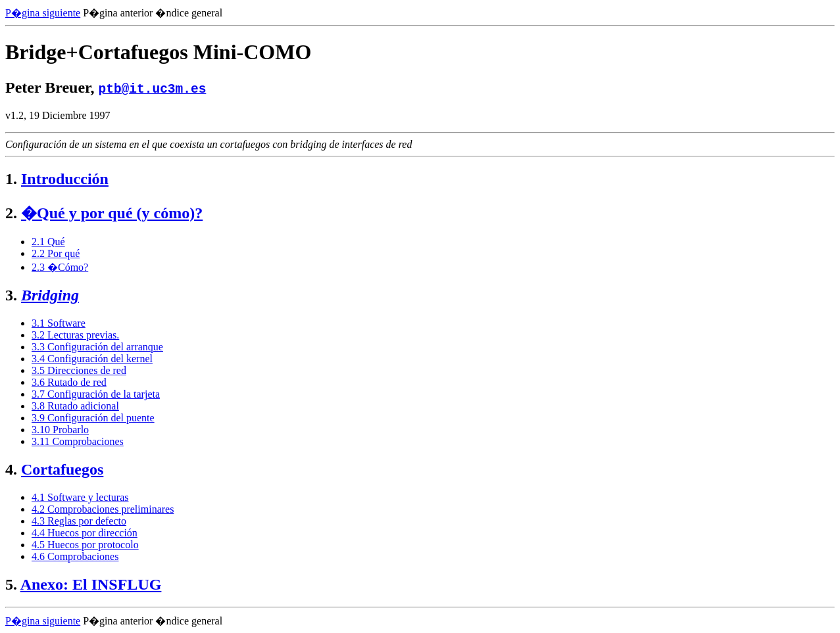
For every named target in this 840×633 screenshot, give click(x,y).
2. (11, 213)
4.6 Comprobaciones (75, 556)
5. (11, 584)
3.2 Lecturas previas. (75, 335)
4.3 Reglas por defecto (79, 521)
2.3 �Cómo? (60, 267)
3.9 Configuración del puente (93, 418)
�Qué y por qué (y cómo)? (112, 213)
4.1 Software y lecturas (80, 497)
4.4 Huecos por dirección (85, 533)
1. (11, 179)
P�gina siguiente (43, 13)
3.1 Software (59, 323)
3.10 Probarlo (60, 430)
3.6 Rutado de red (69, 382)
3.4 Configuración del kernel (92, 359)
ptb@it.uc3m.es (153, 88)
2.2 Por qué (56, 253)
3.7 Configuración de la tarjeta (96, 394)
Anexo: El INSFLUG (91, 584)
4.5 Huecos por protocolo (85, 545)
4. (11, 469)
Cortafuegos (62, 469)
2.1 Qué (48, 242)
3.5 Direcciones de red (79, 370)
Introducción (65, 179)
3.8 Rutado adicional (75, 406)
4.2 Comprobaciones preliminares (103, 509)
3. (11, 295)
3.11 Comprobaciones (78, 441)
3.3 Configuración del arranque (97, 347)
